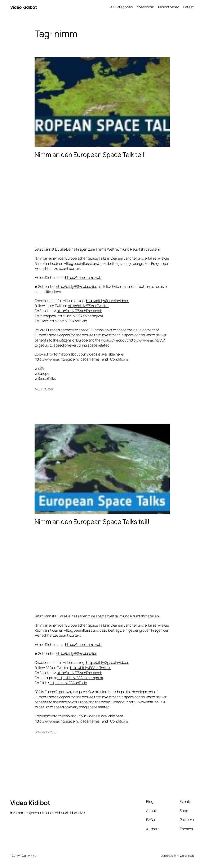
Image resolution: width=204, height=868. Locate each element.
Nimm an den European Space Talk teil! (90, 154)
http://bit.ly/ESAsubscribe (76, 286)
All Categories (121, 7)
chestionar (145, 7)
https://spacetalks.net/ (83, 277)
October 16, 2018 (45, 732)
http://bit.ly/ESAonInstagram (80, 316)
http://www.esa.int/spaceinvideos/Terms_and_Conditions (81, 359)
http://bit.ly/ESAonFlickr (68, 321)
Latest (189, 7)
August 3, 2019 (44, 389)
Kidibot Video (169, 7)
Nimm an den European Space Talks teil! (92, 521)
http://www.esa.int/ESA (147, 340)
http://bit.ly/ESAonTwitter (88, 306)
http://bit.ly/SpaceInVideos (107, 301)
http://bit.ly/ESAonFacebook (79, 311)
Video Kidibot (24, 7)
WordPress (187, 856)
